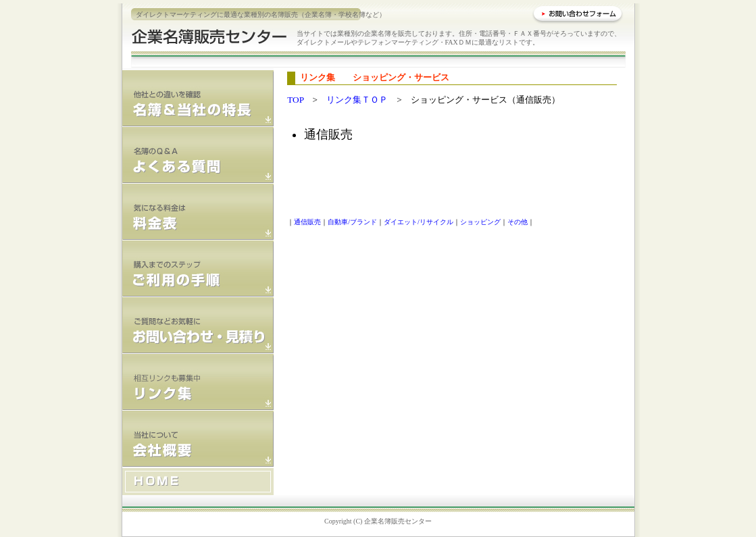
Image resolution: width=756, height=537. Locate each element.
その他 (518, 222)
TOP (295, 100)
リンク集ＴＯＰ (357, 100)
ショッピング (480, 222)
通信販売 (307, 222)
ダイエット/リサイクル (419, 222)
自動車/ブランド (352, 222)
